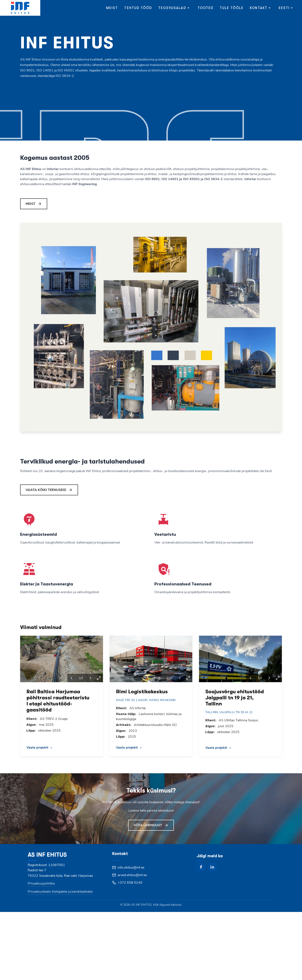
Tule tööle (232, 8)
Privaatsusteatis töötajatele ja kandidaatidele (60, 892)
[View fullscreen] (99, 678)
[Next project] (90, 678)
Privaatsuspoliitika (41, 883)
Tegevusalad (172, 8)
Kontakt (258, 8)
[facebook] (201, 867)
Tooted (206, 8)
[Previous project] (72, 678)
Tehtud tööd (138, 8)
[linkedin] (212, 867)
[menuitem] (287, 8)
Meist (112, 8)
